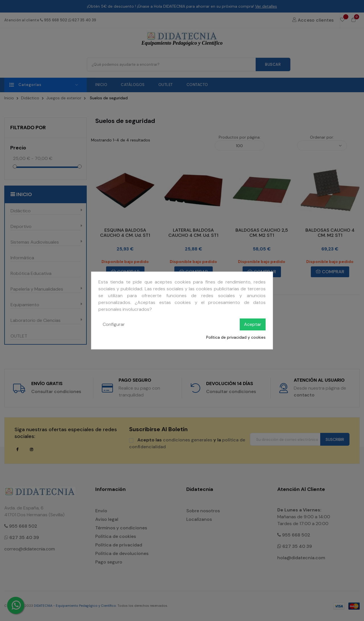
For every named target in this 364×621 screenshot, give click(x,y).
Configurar (114, 324)
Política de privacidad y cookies (236, 337)
